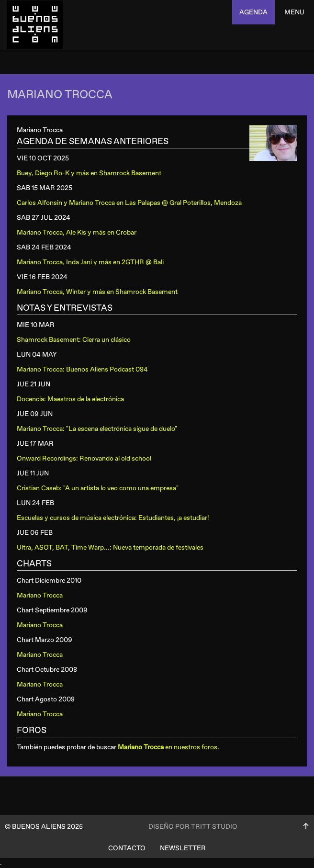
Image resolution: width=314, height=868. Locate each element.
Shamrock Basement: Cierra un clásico (74, 340)
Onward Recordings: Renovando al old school (84, 458)
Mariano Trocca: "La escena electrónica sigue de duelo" (97, 429)
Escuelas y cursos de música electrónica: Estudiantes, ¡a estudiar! (113, 518)
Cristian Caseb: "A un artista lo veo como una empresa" (98, 488)
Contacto (127, 848)
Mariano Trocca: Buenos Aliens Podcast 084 (82, 369)
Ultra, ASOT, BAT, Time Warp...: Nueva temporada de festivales (110, 547)
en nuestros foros (168, 747)
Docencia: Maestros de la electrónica (70, 399)
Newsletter (183, 848)
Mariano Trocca (40, 595)
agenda (253, 12)
